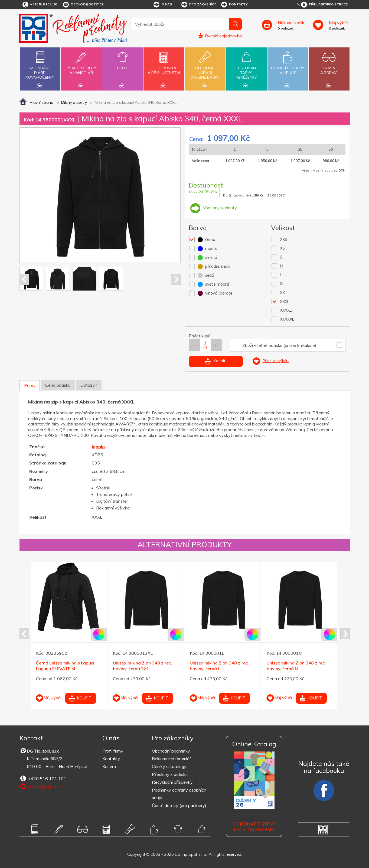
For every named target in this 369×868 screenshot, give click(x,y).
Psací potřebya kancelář (81, 67)
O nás (162, 5)
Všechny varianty (213, 208)
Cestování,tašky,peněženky (246, 68)
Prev (24, 279)
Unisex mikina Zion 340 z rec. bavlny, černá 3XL (142, 666)
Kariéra (109, 766)
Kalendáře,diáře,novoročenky (40, 68)
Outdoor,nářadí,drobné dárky (205, 68)
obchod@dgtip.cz (83, 5)
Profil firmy (113, 751)
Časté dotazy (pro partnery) (179, 805)
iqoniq (98, 447)
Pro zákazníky (198, 5)
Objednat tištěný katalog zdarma (254, 827)
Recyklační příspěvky (172, 782)
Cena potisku (58, 385)
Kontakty (234, 5)
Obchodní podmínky (171, 751)
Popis (30, 385)
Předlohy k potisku (170, 774)
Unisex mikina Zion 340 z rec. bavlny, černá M (296, 666)
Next (176, 279)
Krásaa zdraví (329, 67)
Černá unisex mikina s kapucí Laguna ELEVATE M (65, 666)
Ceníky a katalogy (169, 766)
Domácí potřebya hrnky (288, 67)
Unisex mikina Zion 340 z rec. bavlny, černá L (219, 666)
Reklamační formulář (172, 759)
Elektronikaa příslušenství (164, 67)
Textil (123, 65)
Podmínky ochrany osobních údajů (179, 794)
